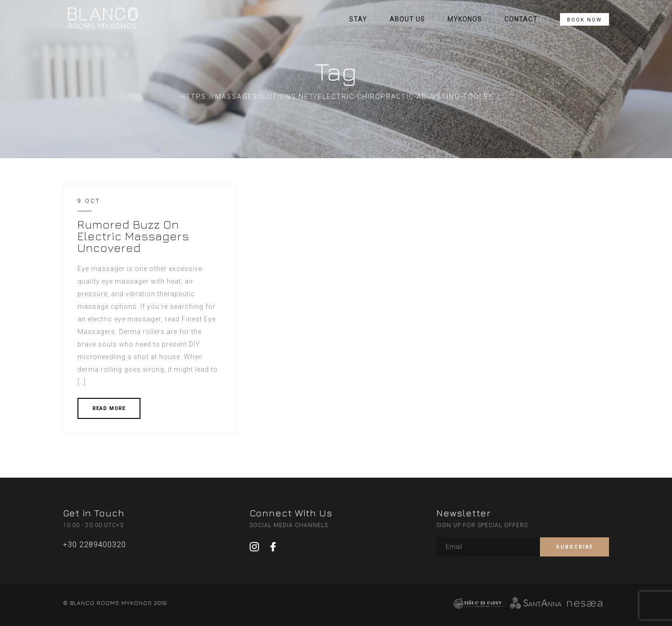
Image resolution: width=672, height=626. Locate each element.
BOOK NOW (584, 20)
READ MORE (109, 408)
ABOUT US (407, 19)
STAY (358, 19)
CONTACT (521, 19)
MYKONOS (465, 19)
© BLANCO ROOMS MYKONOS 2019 (115, 603)
